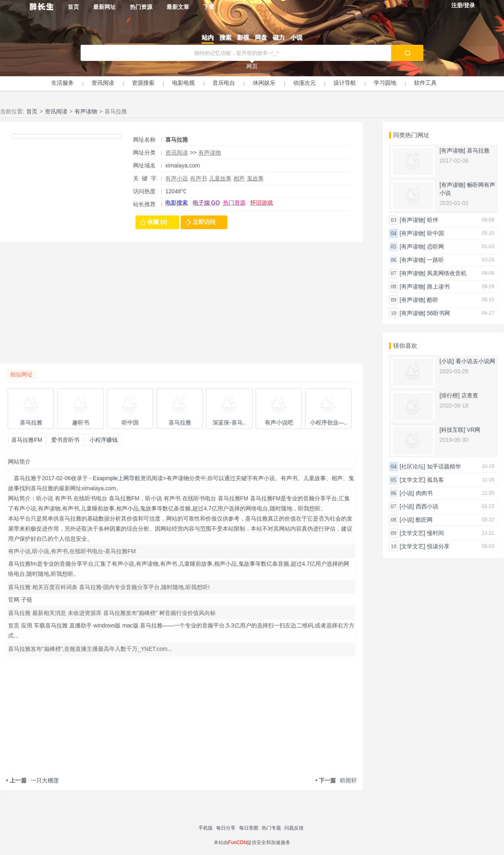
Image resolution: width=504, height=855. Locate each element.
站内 (208, 37)
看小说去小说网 (475, 361)
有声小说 (177, 178)
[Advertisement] (181, 307)
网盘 (261, 37)
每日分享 (226, 828)
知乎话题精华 (444, 466)
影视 (243, 37)
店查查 (470, 395)
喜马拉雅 (478, 151)
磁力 (279, 37)
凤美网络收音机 (447, 273)
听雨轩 (336, 780)
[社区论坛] (412, 466)
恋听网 (435, 247)
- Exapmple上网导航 (114, 478)
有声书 (198, 178)
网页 (252, 66)
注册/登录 (463, 5)
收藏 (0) (157, 222)
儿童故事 (220, 178)
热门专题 (271, 828)
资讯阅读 (103, 83)
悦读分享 (438, 546)
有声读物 (86, 111)
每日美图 (249, 828)
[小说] (447, 361)
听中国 (435, 233)
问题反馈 (294, 828)
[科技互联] (452, 430)
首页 (73, 7)
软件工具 (425, 83)
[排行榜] (450, 395)
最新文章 (178, 7)
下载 (209, 7)
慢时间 (435, 533)
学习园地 (385, 83)
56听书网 (439, 313)
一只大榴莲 (32, 780)
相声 (239, 178)
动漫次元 (304, 83)
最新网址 (104, 7)
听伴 (433, 220)
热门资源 (141, 7)
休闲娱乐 (264, 83)
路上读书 (438, 286)
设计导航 (345, 83)
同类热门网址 (411, 135)
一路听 (435, 260)
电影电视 (183, 83)
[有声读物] (452, 151)
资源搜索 (143, 83)
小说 (296, 37)
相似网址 (21, 374)
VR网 (474, 430)
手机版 (206, 828)
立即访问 (204, 222)
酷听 (433, 300)
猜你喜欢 (405, 346)
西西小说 (427, 506)
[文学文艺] (412, 480)
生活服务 (62, 83)
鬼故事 (255, 178)
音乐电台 (224, 83)
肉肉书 (424, 493)
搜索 (225, 37)
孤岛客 (435, 480)
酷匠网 (424, 520)
